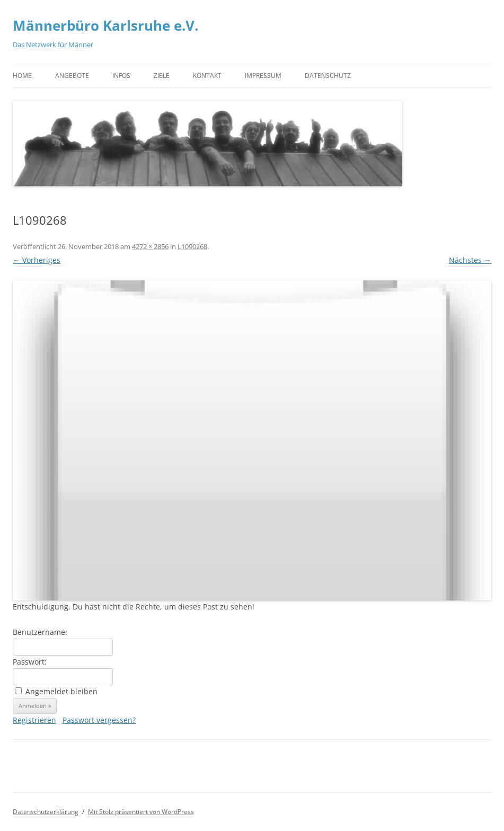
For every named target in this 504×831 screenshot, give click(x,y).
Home (22, 76)
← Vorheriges (37, 260)
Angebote (72, 76)
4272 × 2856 (150, 246)
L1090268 (192, 246)
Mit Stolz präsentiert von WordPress (141, 812)
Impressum (263, 76)
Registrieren (34, 720)
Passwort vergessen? (99, 720)
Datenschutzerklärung (46, 812)
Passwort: (30, 662)
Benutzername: (40, 632)
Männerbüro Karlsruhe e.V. (105, 25)
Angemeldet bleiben (61, 691)
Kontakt (207, 76)
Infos (121, 76)
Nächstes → (470, 260)
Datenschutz (328, 76)
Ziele (162, 76)
